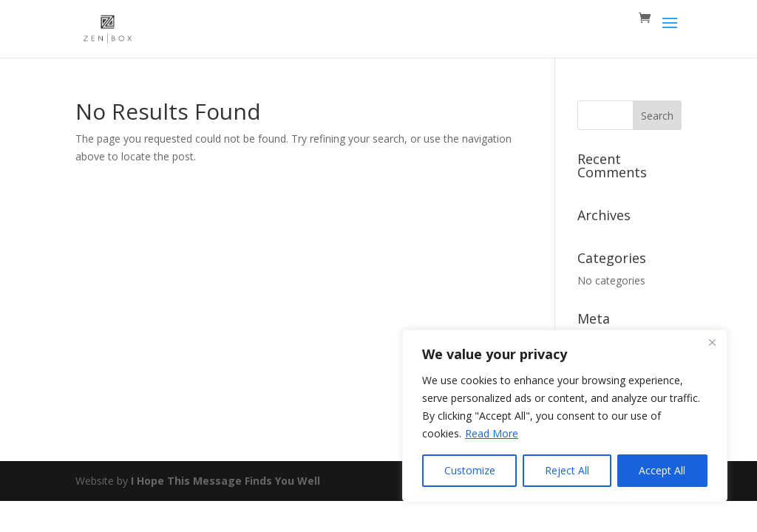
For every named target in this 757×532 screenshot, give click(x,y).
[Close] (712, 342)
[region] (565, 416)
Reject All (567, 470)
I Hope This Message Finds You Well (225, 481)
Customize (470, 470)
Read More (492, 433)
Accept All (662, 470)
